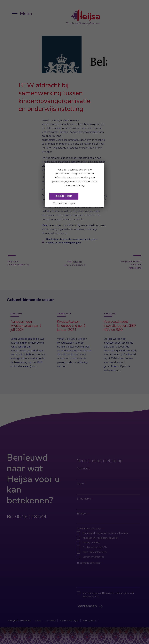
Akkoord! (64, 196)
